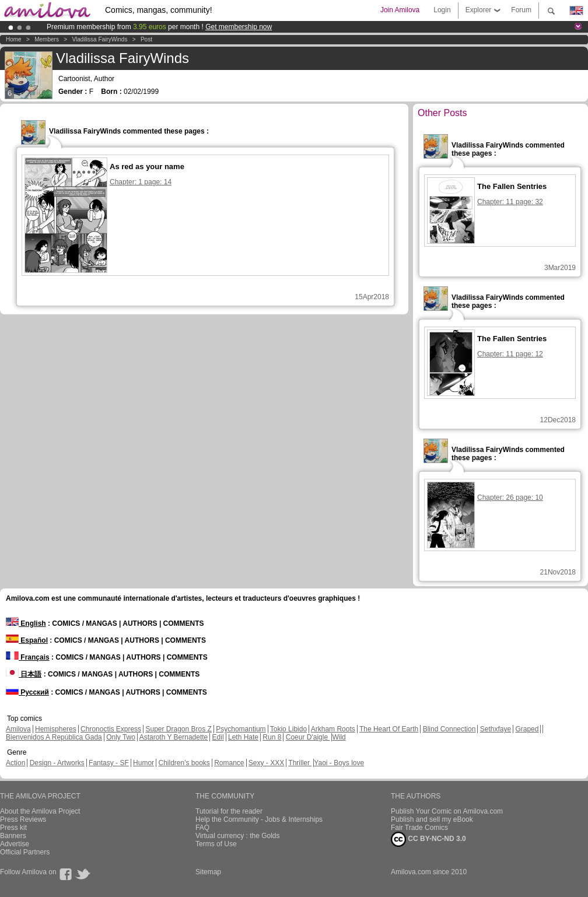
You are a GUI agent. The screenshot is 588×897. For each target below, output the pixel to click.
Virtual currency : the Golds (238, 836)
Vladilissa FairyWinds (99, 39)
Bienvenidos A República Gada (54, 737)
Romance (229, 763)
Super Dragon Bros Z (178, 729)
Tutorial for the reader (229, 811)
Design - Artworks (57, 763)
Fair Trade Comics (419, 828)
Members (47, 39)
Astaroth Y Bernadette (174, 737)
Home (14, 39)
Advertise (15, 844)
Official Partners (25, 852)
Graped (527, 729)
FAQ (202, 828)
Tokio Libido (288, 729)
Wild (339, 737)
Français (28, 657)
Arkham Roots (333, 729)
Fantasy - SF (109, 763)
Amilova (18, 729)
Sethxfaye (496, 729)
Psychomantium (241, 729)
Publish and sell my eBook (432, 819)
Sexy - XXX (266, 763)
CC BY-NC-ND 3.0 (428, 839)
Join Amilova (400, 10)
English (26, 623)
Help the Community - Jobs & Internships (259, 819)
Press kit (13, 828)
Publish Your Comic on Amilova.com (447, 811)
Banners (13, 836)
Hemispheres (56, 729)
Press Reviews (23, 819)
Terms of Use (216, 844)
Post (146, 39)
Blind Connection (449, 729)
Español (27, 640)
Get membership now (239, 27)
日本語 (24, 674)
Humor (143, 763)
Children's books (184, 763)
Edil (218, 737)
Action (15, 763)
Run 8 (272, 737)
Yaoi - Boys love (339, 763)
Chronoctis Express (111, 729)
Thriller (300, 763)
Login (442, 10)
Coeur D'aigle (308, 737)
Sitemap (208, 872)
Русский (27, 692)
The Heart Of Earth (389, 729)
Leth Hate (243, 737)
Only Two (121, 737)
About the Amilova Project (40, 811)
